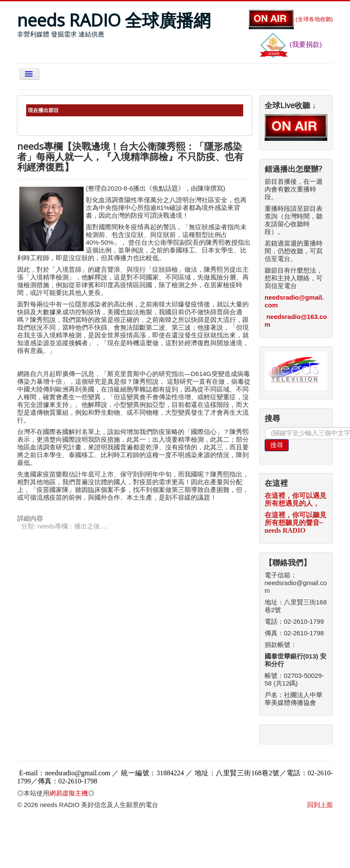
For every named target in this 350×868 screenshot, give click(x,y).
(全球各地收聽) (291, 19)
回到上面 (320, 805)
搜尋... (265, 427)
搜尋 (277, 445)
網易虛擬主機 (69, 793)
